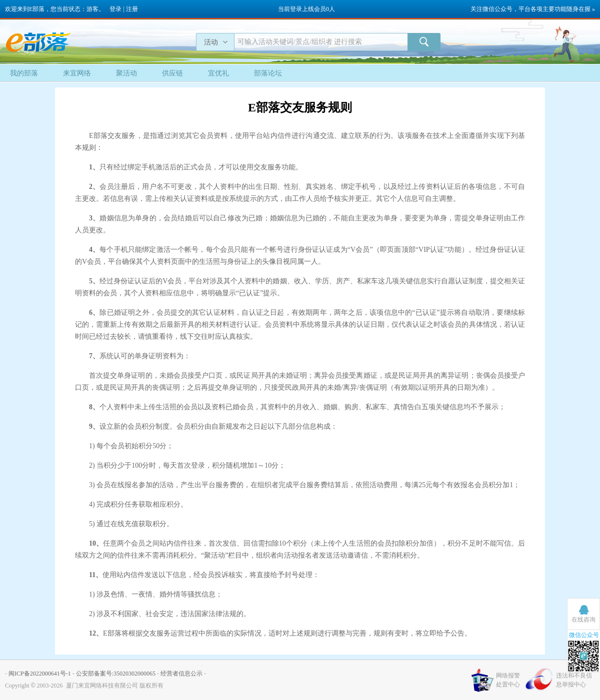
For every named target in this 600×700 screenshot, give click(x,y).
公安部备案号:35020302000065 (116, 674)
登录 (115, 9)
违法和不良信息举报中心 (574, 680)
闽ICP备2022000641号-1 (40, 674)
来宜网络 (77, 73)
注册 (132, 9)
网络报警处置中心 (508, 680)
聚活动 (126, 73)
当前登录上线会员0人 (306, 9)
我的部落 (24, 73)
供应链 (172, 73)
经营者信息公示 (181, 674)
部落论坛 (268, 73)
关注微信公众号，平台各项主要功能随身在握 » (533, 9)
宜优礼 (218, 73)
